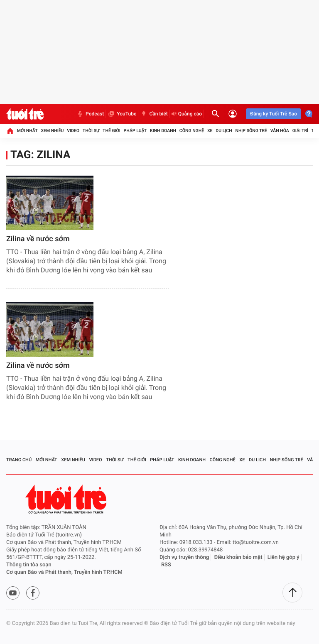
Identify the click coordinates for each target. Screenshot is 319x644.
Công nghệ (192, 131)
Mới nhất (27, 131)
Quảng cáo (187, 114)
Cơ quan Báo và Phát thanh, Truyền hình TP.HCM (64, 572)
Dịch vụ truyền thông (184, 557)
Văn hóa (280, 131)
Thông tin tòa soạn (29, 565)
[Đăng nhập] (233, 114)
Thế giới (112, 131)
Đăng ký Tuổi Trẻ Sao (274, 114)
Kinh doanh (163, 131)
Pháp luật (135, 131)
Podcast (90, 114)
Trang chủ (19, 460)
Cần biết (154, 114)
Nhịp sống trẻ (251, 131)
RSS (166, 565)
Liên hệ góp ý (283, 557)
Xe (210, 131)
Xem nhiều (52, 131)
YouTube (122, 114)
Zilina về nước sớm (38, 239)
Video (73, 131)
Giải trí (300, 131)
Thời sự (91, 131)
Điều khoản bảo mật (238, 557)
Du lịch (224, 131)
